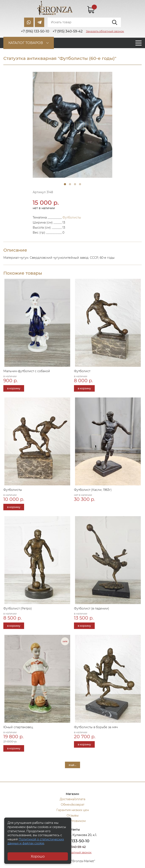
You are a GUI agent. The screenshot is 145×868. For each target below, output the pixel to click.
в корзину (14, 388)
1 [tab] (65, 184)
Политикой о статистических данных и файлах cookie (36, 841)
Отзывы (73, 815)
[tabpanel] (72, 125)
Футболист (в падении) (92, 608)
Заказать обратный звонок (105, 31)
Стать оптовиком (73, 821)
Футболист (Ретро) (18, 608)
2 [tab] (70, 184)
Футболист (82, 371)
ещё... (72, 765)
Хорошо (38, 856)
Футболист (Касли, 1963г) (93, 490)
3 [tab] (75, 184)
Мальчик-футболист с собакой (27, 371)
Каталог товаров (26, 43)
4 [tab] (80, 184)
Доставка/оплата (72, 799)
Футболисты (72, 217)
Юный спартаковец (18, 727)
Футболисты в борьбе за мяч (96, 727)
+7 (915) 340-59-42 (72, 847)
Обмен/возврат (73, 805)
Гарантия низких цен (73, 810)
